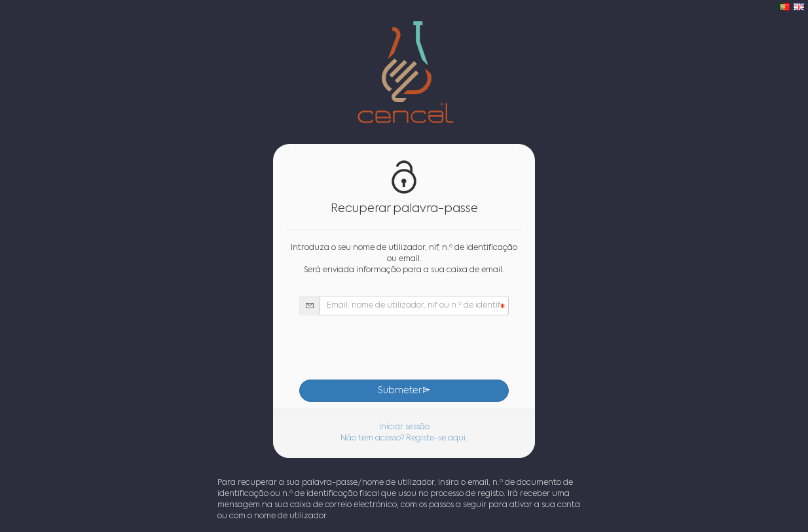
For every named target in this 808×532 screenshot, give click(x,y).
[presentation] (404, 347)
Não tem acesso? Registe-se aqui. (404, 438)
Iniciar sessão (404, 427)
